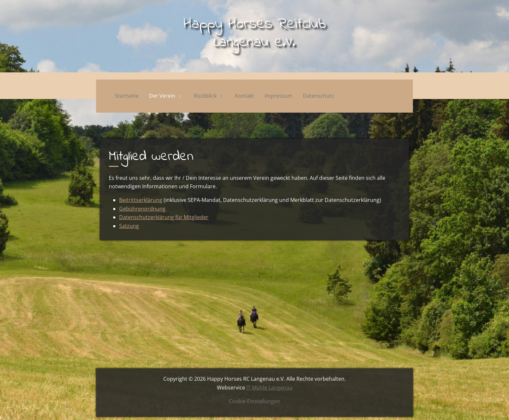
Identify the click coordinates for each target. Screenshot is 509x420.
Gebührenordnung (142, 209)
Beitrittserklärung (141, 200)
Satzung (129, 226)
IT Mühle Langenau (269, 388)
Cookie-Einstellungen (255, 401)
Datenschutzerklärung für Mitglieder (164, 217)
